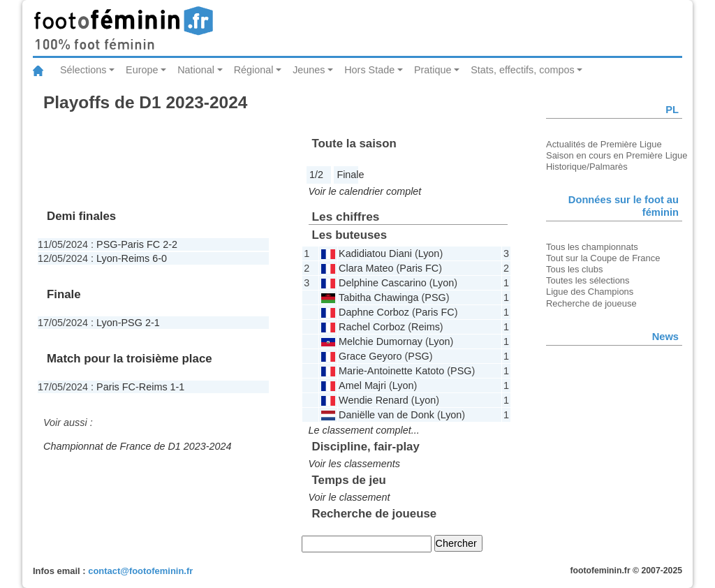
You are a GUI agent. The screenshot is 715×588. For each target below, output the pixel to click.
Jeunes (309, 70)
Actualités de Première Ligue (604, 144)
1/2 (316, 175)
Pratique (433, 70)
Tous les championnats (592, 247)
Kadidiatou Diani (375, 253)
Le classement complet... (364, 430)
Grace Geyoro (370, 356)
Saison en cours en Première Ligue (617, 155)
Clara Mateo (366, 268)
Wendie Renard (374, 400)
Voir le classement (349, 497)
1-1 (178, 387)
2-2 (170, 244)
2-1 (153, 323)
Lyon (107, 258)
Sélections (83, 70)
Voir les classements (354, 464)
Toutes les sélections (588, 280)
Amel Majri (362, 385)
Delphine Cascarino (383, 283)
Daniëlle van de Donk (386, 415)
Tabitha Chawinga (378, 297)
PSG (107, 244)
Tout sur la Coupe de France (603, 258)
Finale (350, 175)
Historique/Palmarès (587, 167)
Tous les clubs (574, 269)
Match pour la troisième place (130, 359)
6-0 (160, 258)
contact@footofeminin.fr (140, 571)
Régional (254, 70)
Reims (136, 258)
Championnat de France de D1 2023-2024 (138, 446)
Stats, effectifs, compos (523, 70)
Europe (142, 70)
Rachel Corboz (372, 327)
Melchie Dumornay (381, 341)
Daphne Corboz (374, 312)
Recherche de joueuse (591, 303)
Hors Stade (369, 70)
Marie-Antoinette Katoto (391, 371)
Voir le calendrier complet (365, 191)
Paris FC (140, 244)
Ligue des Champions (590, 292)
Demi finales (81, 216)
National (196, 70)
